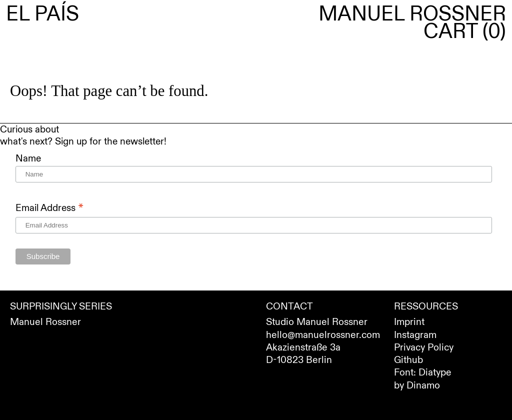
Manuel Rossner (412, 14)
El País (42, 14)
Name (28, 158)
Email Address (49, 208)
